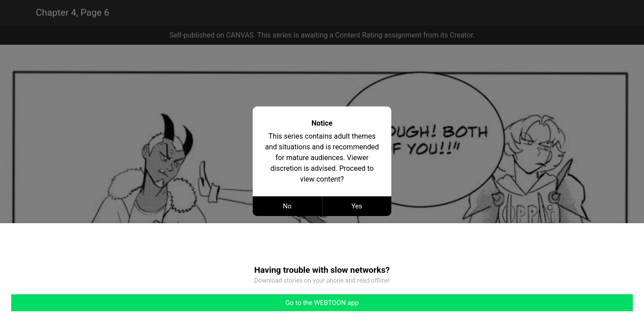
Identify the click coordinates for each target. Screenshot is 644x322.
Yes (357, 206)
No (287, 206)
